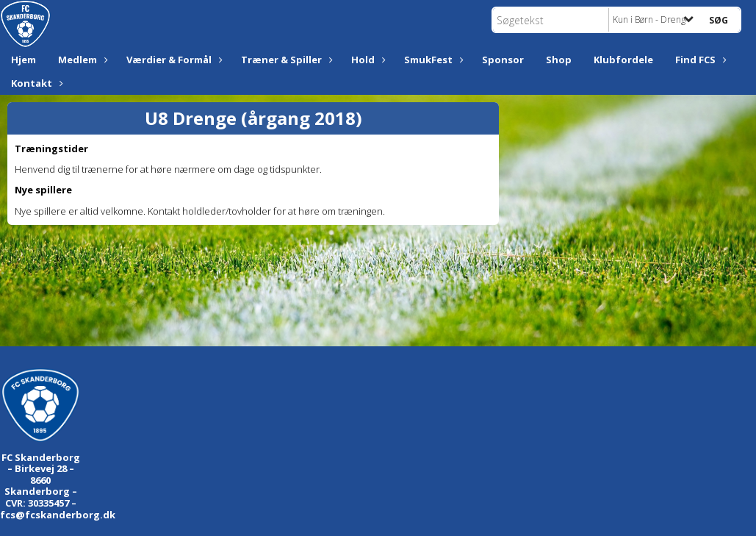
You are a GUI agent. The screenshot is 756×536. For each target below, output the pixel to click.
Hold (367, 60)
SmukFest (432, 60)
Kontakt (35, 83)
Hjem (24, 60)
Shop (559, 60)
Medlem (81, 60)
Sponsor (503, 60)
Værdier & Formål (173, 60)
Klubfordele (623, 60)
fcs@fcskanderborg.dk (58, 515)
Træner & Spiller (285, 60)
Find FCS (699, 60)
